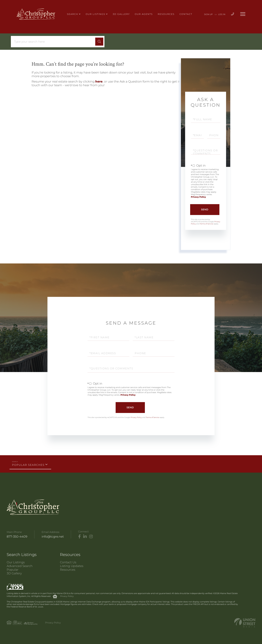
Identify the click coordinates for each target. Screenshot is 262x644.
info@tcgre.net (53, 537)
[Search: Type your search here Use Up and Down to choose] (54, 42)
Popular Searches (28, 465)
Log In (222, 14)
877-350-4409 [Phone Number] (17, 537)
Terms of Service (207, 224)
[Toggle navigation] (243, 14)
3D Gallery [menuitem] (121, 14)
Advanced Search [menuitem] (20, 566)
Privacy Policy (199, 197)
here (99, 82)
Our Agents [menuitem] (144, 14)
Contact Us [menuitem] (68, 562)
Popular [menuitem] (13, 570)
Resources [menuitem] (166, 14)
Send (205, 209)
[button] (99, 42)
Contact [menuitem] (186, 14)
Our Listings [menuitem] (95, 14)
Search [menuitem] (73, 14)
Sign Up (208, 14)
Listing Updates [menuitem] (72, 566)
